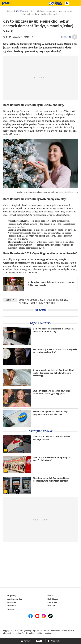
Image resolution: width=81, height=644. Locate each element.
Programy (11, 596)
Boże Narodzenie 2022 (17, 105)
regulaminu (16, 633)
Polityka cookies (28, 633)
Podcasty (11, 606)
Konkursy (11, 602)
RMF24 (50, 596)
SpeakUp (39, 633)
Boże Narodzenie (57, 300)
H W (32, 37)
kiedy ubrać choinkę (43, 303)
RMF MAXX (52, 602)
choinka (24, 303)
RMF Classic (53, 599)
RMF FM (19, 11)
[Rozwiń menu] (75, 3)
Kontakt (11, 609)
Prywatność (48, 633)
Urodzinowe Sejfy (15, 599)
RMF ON (51, 606)
